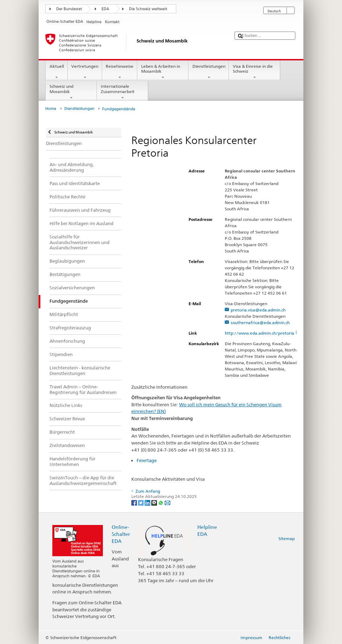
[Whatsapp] (161, 502)
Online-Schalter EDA (121, 534)
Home (51, 109)
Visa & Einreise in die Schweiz (255, 72)
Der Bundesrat (69, 9)
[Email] (167, 502)
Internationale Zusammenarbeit (123, 92)
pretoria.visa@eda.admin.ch (258, 310)
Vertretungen (85, 72)
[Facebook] (135, 502)
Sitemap (287, 538)
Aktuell (57, 72)
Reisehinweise (120, 72)
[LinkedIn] (148, 502)
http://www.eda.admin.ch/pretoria (262, 333)
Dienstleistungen (209, 72)
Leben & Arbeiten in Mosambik (163, 72)
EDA (105, 9)
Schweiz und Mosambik (71, 92)
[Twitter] (141, 502)
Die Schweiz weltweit (148, 9)
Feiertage (147, 460)
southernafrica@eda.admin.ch (260, 323)
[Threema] (155, 502)
